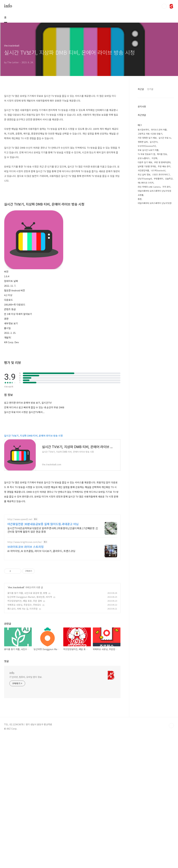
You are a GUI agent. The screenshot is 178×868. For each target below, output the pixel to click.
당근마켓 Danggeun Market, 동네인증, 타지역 (30, 729)
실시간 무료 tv (165, 182)
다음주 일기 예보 (145, 206)
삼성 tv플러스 (144, 202)
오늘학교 (169, 223)
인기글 (150, 133)
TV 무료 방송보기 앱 (146, 198)
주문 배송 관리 (164, 210)
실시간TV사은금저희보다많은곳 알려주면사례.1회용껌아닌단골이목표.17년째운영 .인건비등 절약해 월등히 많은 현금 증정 (53, 662)
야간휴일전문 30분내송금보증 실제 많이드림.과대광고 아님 (43, 656)
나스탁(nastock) (158, 214)
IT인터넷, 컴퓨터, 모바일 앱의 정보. (26, 809)
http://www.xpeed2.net (20, 651)
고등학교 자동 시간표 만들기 (150, 178)
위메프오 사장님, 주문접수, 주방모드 (24, 737)
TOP (171, 857)
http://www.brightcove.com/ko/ (25, 674)
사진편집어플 (143, 214)
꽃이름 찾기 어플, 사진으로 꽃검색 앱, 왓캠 (27, 725)
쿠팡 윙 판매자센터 (162, 206)
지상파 (154, 202)
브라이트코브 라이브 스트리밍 (26, 679)
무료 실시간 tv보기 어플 (148, 194)
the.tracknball (16, 719)
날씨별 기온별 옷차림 (147, 210)
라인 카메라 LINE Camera (149, 231)
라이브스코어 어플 (159, 174)
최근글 (141, 133)
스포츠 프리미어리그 (161, 218)
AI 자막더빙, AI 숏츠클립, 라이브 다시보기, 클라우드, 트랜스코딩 (41, 683)
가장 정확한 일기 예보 (147, 182)
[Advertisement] (89, 45)
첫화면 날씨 (143, 186)
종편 (140, 243)
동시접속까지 (143, 174)
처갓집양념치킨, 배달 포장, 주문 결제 (25, 733)
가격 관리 (166, 231)
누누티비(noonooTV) (147, 190)
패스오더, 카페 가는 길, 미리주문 (23, 741)
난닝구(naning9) (145, 223)
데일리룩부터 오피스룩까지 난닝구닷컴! (155, 247)
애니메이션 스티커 (146, 227)
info (8, 6)
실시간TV (154, 186)
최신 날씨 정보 (144, 218)
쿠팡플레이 (159, 223)
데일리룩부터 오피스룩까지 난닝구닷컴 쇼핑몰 (154, 237)
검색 (164, 6)
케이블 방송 (162, 198)
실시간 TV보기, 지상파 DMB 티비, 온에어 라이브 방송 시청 (33, 523)
